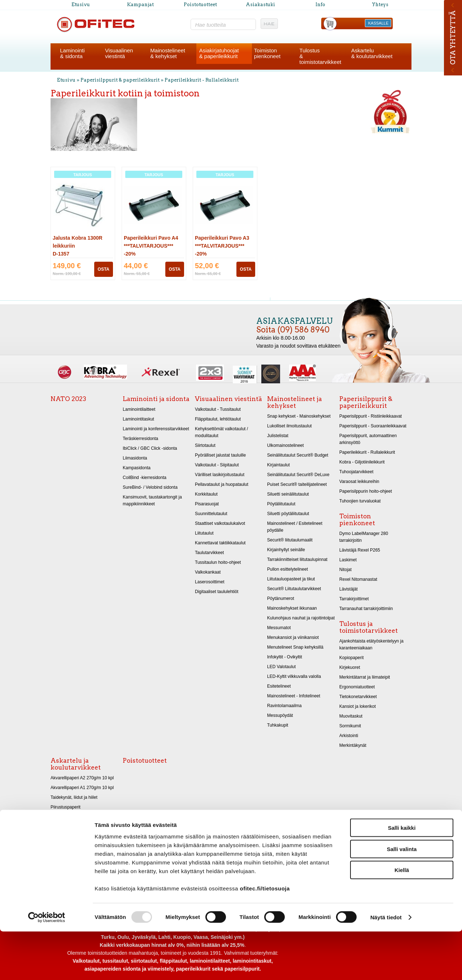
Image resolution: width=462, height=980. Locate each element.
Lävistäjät (348, 589)
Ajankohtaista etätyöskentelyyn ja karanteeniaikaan (371, 644)
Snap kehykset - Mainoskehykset (299, 416)
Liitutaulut (204, 533)
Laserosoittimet (210, 582)
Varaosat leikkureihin (359, 482)
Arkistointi (349, 736)
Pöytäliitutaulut (281, 504)
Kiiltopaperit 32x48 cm (72, 836)
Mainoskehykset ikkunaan (292, 608)
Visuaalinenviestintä (119, 53)
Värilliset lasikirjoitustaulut (220, 475)
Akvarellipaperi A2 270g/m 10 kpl (82, 778)
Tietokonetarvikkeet (358, 697)
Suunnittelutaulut (211, 514)
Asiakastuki (260, 5)
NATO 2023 (68, 399)
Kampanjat (140, 5)
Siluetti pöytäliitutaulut (288, 514)
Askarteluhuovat (66, 846)
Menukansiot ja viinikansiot (293, 637)
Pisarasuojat (207, 504)
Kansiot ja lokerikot (358, 706)
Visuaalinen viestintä (228, 399)
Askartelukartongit (68, 817)
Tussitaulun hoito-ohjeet (218, 562)
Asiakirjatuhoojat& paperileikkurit (219, 53)
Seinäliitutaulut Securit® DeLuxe (298, 475)
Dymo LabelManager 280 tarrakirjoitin (364, 537)
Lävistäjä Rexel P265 (360, 550)
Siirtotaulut (205, 445)
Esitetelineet (279, 686)
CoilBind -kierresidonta (145, 478)
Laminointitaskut (138, 419)
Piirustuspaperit (66, 807)
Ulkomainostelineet (286, 445)
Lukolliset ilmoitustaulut (289, 426)
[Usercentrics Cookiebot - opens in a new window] (47, 966)
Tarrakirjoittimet (354, 599)
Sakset (57, 856)
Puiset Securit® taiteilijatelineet (297, 484)
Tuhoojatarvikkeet (356, 472)
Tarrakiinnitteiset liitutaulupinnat (297, 559)
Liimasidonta (135, 458)
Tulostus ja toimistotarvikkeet (369, 627)
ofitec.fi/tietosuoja (265, 937)
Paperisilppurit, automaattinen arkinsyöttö (368, 439)
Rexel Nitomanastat (358, 579)
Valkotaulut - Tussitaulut (218, 409)
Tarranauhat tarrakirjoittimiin (366, 609)
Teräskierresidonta (140, 439)
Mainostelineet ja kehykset (295, 402)
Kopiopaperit (352, 658)
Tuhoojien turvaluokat (360, 501)
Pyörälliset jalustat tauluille (220, 455)
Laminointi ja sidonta (156, 399)
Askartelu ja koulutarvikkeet (76, 764)
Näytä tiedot (386, 966)
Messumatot (279, 628)
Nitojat (345, 570)
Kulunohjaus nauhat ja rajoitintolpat (301, 618)
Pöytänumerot (281, 598)
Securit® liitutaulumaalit (290, 540)
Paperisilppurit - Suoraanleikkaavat (373, 426)
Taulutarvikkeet (209, 553)
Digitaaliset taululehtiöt (217, 592)
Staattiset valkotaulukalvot (220, 523)
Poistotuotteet (200, 5)
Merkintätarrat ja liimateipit (365, 677)
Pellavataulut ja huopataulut (222, 484)
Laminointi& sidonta (72, 53)
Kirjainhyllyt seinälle (286, 550)
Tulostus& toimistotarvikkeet (321, 56)
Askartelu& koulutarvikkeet (372, 53)
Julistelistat (278, 436)
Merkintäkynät (353, 745)
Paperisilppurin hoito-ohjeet (366, 491)
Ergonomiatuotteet (357, 687)
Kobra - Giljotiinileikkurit (362, 462)
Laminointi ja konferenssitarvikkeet (156, 429)
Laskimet (348, 560)
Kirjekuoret (350, 667)
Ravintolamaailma (284, 706)
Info (320, 5)
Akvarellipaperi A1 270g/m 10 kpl (82, 788)
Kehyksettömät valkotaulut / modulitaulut (221, 432)
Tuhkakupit (278, 725)
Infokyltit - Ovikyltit (285, 657)
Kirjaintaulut (278, 465)
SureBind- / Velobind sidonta (150, 487)
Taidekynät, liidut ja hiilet (74, 797)
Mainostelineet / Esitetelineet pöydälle (295, 527)
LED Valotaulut (281, 667)
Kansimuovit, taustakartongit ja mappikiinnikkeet (152, 500)
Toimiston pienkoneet (357, 520)
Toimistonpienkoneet (267, 53)
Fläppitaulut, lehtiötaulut (218, 419)
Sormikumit (350, 726)
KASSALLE (378, 23)
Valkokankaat (208, 572)
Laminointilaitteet (139, 409)
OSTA (104, 269)
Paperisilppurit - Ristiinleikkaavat (371, 416)
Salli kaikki (402, 876)
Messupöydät (280, 715)
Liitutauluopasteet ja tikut (291, 579)
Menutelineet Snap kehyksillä (295, 647)
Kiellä (402, 918)
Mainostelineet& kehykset (168, 53)
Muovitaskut (351, 716)
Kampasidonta (137, 468)
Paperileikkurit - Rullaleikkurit (202, 80)
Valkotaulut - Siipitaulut (217, 465)
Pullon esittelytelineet (287, 569)
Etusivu (81, 5)
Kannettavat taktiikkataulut (220, 543)
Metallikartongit (65, 827)
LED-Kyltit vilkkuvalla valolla (294, 676)
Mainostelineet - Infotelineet (294, 696)
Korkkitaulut (206, 494)
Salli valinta (402, 898)
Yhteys (380, 5)
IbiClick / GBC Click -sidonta (150, 448)
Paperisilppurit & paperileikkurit (121, 80)
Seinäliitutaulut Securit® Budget (298, 455)
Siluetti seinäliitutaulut (288, 494)
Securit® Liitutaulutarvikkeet (294, 589)
